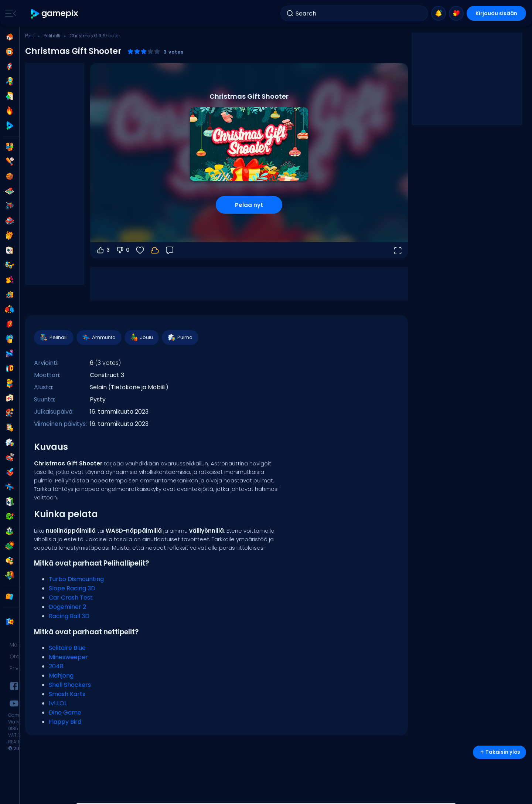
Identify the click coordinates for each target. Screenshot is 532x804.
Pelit (30, 36)
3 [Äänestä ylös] (103, 250)
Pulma (180, 337)
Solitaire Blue (67, 648)
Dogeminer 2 (67, 607)
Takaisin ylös (499, 752)
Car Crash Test (71, 598)
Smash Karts (67, 694)
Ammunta (99, 337)
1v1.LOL (58, 703)
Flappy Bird (65, 722)
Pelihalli (52, 36)
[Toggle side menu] (9, 13)
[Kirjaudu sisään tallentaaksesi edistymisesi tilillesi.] (155, 250)
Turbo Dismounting (76, 579)
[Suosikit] (140, 250)
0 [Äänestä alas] (123, 250)
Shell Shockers (70, 685)
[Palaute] (170, 250)
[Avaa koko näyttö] (398, 250)
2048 (56, 666)
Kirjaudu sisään (496, 13)
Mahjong (61, 676)
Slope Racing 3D (72, 588)
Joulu (141, 337)
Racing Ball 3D (69, 616)
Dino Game (65, 713)
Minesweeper (68, 657)
